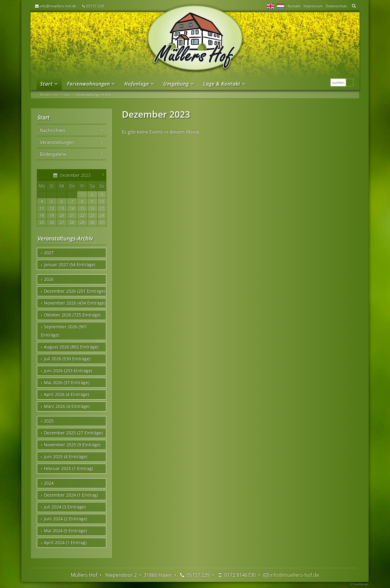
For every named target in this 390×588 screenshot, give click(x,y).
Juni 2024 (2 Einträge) (66, 519)
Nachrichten (53, 130)
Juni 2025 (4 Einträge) (66, 457)
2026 (49, 279)
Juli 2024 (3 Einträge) (65, 507)
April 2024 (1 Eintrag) (65, 543)
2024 (49, 483)
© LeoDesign (360, 584)
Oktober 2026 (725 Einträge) (72, 315)
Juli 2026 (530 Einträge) (67, 359)
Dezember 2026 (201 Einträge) (74, 291)
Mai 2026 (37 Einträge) (67, 383)
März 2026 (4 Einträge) (67, 406)
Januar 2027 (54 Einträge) (69, 265)
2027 (49, 253)
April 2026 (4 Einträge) (66, 394)
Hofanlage (137, 84)
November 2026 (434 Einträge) (75, 303)
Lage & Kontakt (222, 84)
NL (281, 6)
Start (46, 84)
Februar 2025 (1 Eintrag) (68, 469)
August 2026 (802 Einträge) (71, 347)
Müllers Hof (49, 94)
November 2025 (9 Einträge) (72, 445)
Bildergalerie (53, 154)
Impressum (313, 6)
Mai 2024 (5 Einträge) (65, 531)
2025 (49, 421)
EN (271, 6)
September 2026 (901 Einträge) (64, 331)
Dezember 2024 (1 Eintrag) (71, 495)
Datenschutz (336, 6)
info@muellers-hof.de (58, 6)
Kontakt (294, 6)
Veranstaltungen (57, 142)
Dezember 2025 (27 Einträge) (73, 433)
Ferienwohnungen (89, 84)
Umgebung (176, 84)
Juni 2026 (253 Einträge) (68, 371)
